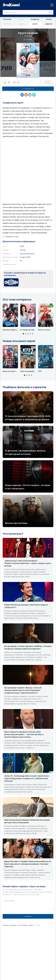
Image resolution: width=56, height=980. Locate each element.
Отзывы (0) (35, 19)
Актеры (49, 19)
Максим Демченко (27, 253)
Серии (31, 925)
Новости (49, 24)
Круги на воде (23, 925)
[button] (23, 334)
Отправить (28, 916)
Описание (7, 19)
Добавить (46, 82)
